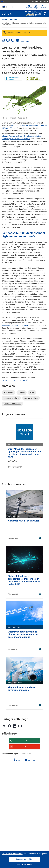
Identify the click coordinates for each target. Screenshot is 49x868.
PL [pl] (28, 40)
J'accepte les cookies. (24, 859)
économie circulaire (11, 398)
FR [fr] (18, 40)
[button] (36, 7)
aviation (21, 393)
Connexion (29, 7)
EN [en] (8, 40)
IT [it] (23, 40)
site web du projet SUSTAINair (15, 380)
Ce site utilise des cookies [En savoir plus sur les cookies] (12, 854)
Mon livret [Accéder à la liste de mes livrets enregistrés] (30, 760)
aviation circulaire (31, 398)
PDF (26, 747)
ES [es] (13, 40)
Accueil (4, 20)
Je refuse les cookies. (24, 864)
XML (26, 741)
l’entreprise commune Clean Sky (15, 325)
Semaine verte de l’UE (12, 404)
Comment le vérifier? (39, 1)
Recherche (43, 7)
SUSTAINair (8, 393)
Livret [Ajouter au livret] (17, 760)
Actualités (14, 20)
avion (32, 393)
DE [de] (3, 40)
